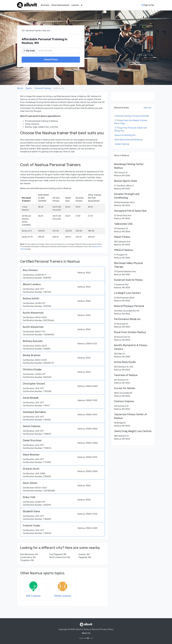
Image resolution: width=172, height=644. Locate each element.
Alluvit (20, 88)
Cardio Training (122, 144)
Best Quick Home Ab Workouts (129, 140)
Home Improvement (60, 5)
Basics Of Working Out (125, 135)
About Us (86, 633)
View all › (148, 108)
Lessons (75, 5)
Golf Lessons (33, 596)
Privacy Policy (107, 629)
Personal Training (43, 88)
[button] (82, 5)
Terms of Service (91, 629)
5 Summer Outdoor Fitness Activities (132, 116)
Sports (29, 88)
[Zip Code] (58, 51)
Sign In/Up (148, 5)
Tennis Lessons (63, 596)
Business (45, 5)
